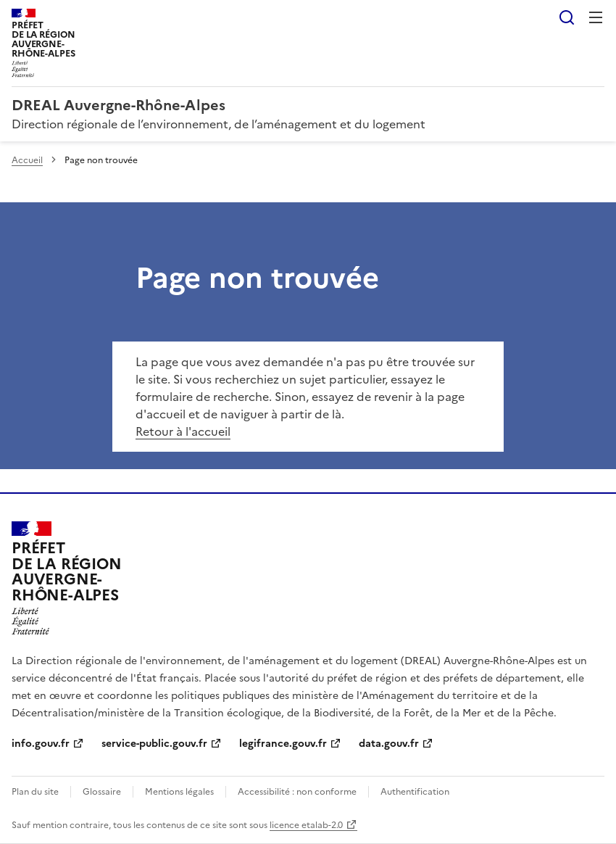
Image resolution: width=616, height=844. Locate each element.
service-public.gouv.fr (154, 744)
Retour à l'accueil (183, 431)
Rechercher (567, 17)
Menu (596, 17)
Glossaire (102, 792)
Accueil (27, 160)
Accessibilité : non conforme (297, 792)
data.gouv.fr (389, 744)
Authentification (415, 792)
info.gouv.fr (41, 744)
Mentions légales (179, 792)
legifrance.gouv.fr (283, 744)
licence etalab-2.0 (306, 825)
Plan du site (35, 792)
